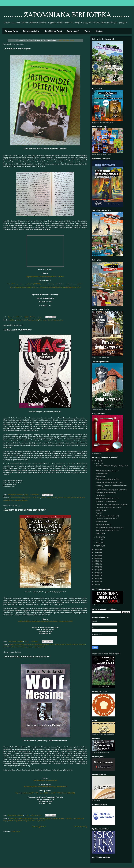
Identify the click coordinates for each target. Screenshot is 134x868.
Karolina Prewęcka (64, 498)
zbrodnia (60, 320)
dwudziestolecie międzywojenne (20, 498)
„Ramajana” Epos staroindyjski (106, 501)
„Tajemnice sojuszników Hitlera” (106, 519)
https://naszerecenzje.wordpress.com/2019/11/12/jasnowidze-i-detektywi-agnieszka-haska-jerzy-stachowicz (45, 287)
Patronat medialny (31, 31)
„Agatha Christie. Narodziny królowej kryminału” (112, 490)
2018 (96, 570)
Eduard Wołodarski (16, 818)
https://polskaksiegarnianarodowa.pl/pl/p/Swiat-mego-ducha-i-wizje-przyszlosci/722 (45, 621)
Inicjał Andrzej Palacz (58, 818)
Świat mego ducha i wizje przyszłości (33, 647)
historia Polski (26, 320)
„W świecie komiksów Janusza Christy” (109, 507)
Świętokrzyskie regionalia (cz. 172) (107, 498)
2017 (96, 573)
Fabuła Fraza (36, 498)
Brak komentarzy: (36, 317)
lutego (99, 543)
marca (99, 540)
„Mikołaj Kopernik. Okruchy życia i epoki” (109, 482)
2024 (96, 552)
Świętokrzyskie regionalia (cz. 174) (107, 470)
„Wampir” (99, 513)
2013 (96, 584)
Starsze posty (81, 826)
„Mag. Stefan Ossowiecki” (18, 330)
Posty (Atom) (16, 831)
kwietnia (99, 537)
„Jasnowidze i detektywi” (17, 49)
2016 (96, 576)
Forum (87, 31)
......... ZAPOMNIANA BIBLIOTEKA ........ (66, 15)
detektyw (12, 320)
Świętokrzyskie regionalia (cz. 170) (107, 530)
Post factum (43, 320)
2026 (96, 461)
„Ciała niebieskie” (102, 522)
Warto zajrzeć (73, 31)
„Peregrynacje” (101, 476)
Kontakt (99, 31)
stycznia (99, 546)
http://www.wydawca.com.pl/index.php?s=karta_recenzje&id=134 (45, 787)
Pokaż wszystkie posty (66, 40)
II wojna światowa (45, 818)
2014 (96, 581)
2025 (96, 549)
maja (98, 463)
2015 (96, 578)
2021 (96, 561)
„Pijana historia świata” (103, 525)
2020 (96, 564)
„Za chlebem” (100, 496)
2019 (96, 567)
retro (13, 500)
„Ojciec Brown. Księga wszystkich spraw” (109, 527)
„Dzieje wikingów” (102, 510)
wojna (5, 821)
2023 (96, 555)
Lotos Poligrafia (79, 818)
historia (19, 320)
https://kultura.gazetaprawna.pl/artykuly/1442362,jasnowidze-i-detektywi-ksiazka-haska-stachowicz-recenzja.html (45, 284)
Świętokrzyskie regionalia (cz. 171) (107, 516)
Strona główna (11, 31)
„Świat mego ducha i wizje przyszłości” (25, 510)
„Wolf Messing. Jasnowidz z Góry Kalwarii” (27, 657)
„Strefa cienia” (100, 533)
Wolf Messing (13, 821)
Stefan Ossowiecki (21, 500)
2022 (96, 558)
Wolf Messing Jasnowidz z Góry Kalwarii (31, 821)
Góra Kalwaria (28, 818)
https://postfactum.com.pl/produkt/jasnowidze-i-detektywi (45, 277)
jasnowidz (35, 320)
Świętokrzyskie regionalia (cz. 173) (107, 479)
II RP (48, 498)
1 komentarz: (35, 495)
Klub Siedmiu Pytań (53, 31)
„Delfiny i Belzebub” (102, 473)
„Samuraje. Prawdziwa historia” (106, 493)
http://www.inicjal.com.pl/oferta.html (45, 780)
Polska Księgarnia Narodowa (76, 644)
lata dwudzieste (76, 498)
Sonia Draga (52, 320)
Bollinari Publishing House (18, 644)
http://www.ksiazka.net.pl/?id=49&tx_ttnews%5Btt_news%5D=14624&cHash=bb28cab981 (45, 793)
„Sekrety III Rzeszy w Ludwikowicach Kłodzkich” (112, 504)
